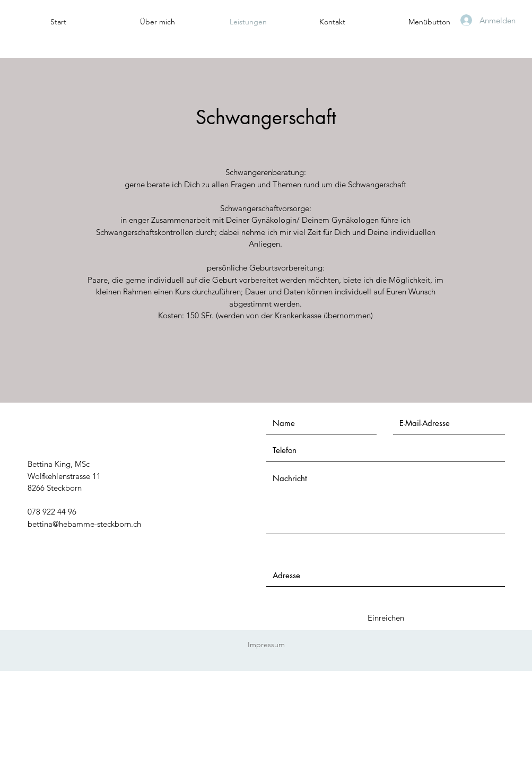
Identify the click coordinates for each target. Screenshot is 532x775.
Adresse (281, 555)
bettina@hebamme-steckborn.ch (84, 524)
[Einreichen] (386, 618)
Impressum (266, 645)
